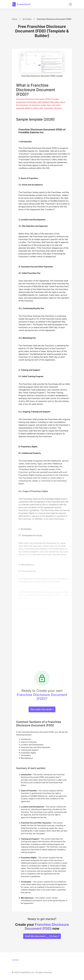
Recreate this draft (42, 709)
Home (15, 19)
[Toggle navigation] (70, 4)
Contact (15, 960)
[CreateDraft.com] (21, 4)
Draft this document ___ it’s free (42, 936)
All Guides (27, 19)
